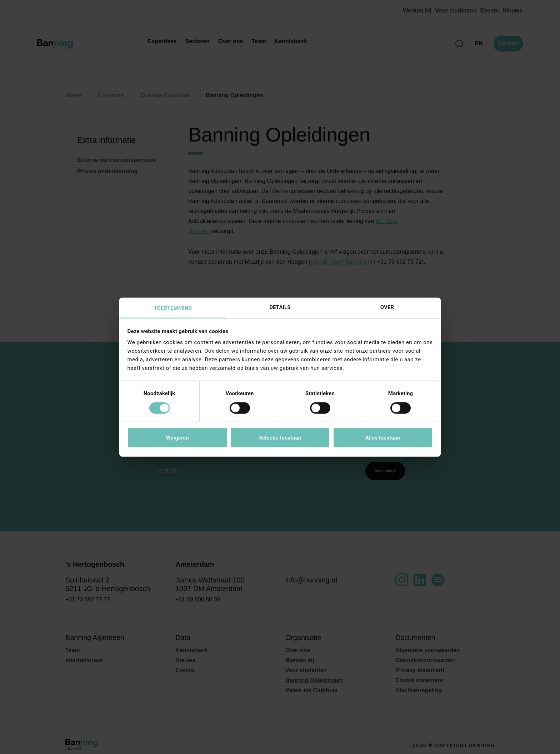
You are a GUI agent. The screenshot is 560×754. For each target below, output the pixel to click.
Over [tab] (387, 307)
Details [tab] (280, 307)
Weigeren (177, 438)
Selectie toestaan (280, 438)
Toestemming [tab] (173, 308)
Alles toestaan (383, 438)
